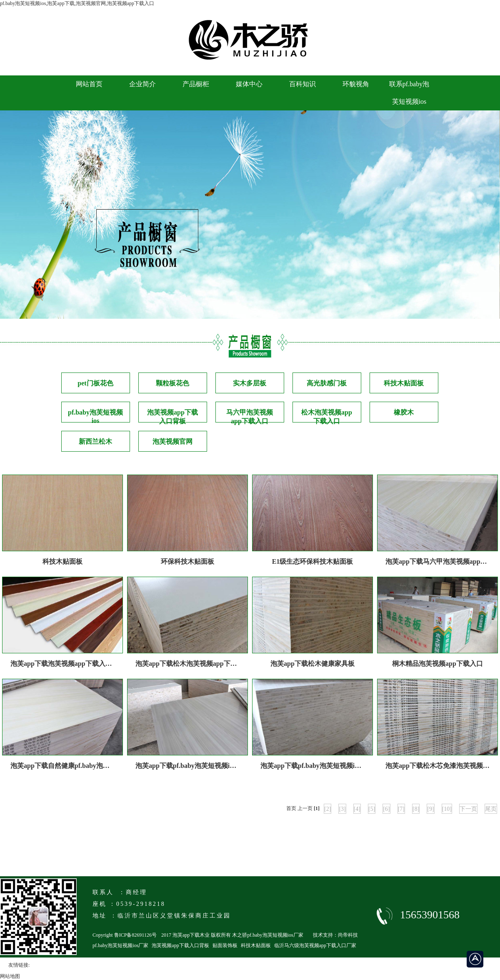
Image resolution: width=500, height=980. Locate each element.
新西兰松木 (95, 441)
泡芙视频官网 (172, 441)
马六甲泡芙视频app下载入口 (250, 416)
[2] (327, 809)
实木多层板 (250, 383)
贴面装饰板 (225, 945)
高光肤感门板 (327, 383)
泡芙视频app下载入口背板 (172, 416)
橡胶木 (404, 412)
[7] (401, 809)
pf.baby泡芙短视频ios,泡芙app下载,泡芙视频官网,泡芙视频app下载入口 (77, 3)
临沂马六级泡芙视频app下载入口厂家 (315, 945)
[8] (416, 809)
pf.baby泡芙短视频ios (95, 416)
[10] (447, 809)
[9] (430, 809)
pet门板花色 (95, 383)
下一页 (468, 809)
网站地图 (10, 976)
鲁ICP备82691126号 (135, 935)
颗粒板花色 (172, 383)
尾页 (491, 809)
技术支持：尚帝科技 (335, 935)
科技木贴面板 (404, 383)
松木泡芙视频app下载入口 (327, 416)
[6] (386, 809)
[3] (342, 809)
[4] (357, 809)
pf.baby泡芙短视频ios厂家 (120, 945)
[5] (372, 809)
